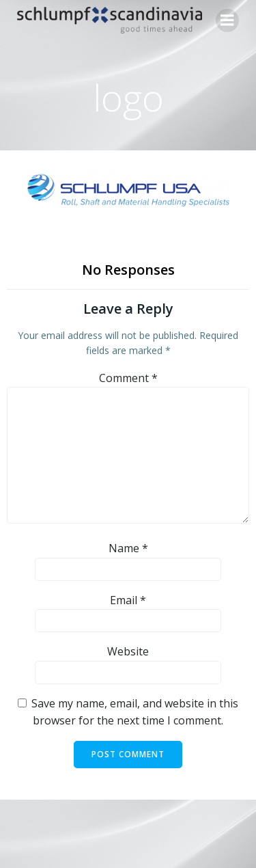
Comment (128, 378)
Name (128, 548)
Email (128, 600)
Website (128, 651)
